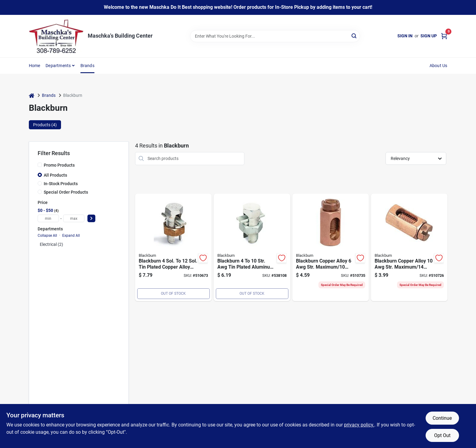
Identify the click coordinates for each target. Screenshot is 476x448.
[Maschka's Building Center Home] (56, 36)
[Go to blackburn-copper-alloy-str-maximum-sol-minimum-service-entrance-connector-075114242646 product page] (331, 247)
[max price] (74, 218)
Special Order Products (66, 192)
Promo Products (59, 165)
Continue (442, 418)
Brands (87, 66)
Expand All (71, 236)
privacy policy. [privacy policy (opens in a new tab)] (359, 425)
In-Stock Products (61, 184)
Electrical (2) (51, 244)
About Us (439, 66)
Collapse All (47, 236)
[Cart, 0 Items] (444, 36)
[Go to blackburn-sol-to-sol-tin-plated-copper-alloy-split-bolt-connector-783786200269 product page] (173, 247)
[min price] (48, 218)
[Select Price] (91, 218)
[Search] (354, 36)
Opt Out (442, 435)
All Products (55, 175)
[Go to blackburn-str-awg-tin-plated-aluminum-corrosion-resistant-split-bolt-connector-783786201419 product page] (252, 247)
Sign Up (429, 36)
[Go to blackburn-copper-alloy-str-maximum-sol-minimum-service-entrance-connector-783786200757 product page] (409, 247)
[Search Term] (275, 36)
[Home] (32, 95)
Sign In (405, 36)
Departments (58, 66)
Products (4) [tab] (45, 125)
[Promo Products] (40, 165)
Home (35, 66)
